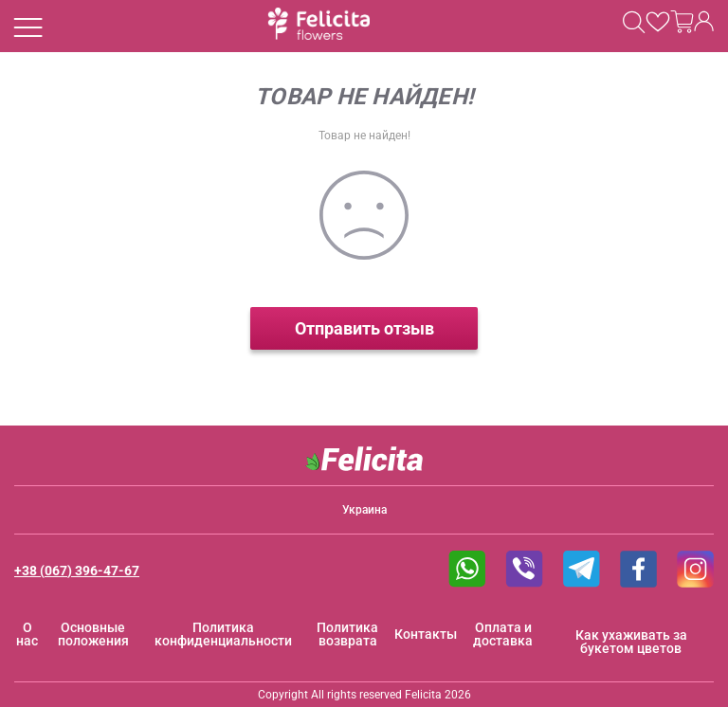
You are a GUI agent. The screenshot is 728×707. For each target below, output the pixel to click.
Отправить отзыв (364, 328)
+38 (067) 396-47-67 (77, 571)
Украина (364, 510)
